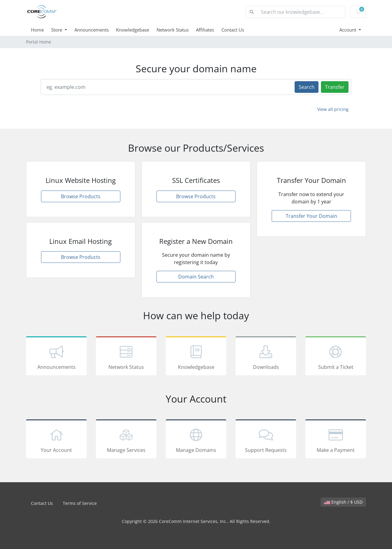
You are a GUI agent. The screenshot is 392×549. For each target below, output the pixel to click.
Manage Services (126, 440)
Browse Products (81, 196)
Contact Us (233, 30)
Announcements (92, 30)
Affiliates (205, 30)
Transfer (335, 87)
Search (307, 87)
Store (57, 30)
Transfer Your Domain (311, 216)
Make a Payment (336, 440)
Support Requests (266, 440)
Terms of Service (80, 503)
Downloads (266, 357)
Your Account (56, 440)
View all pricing (333, 109)
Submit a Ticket (336, 357)
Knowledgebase (133, 30)
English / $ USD (343, 502)
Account (348, 30)
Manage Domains (196, 440)
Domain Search (196, 277)
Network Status (173, 30)
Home (37, 30)
